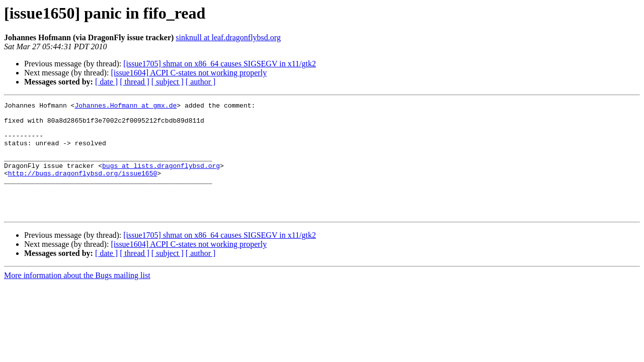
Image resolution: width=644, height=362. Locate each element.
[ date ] (106, 82)
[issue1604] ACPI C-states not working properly (189, 73)
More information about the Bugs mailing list (77, 298)
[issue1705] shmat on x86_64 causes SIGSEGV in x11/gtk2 (220, 64)
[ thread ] (135, 82)
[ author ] (201, 82)
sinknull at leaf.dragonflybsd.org (228, 37)
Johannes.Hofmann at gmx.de (126, 107)
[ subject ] (168, 82)
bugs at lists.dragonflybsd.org (161, 179)
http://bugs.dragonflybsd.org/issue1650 (83, 188)
